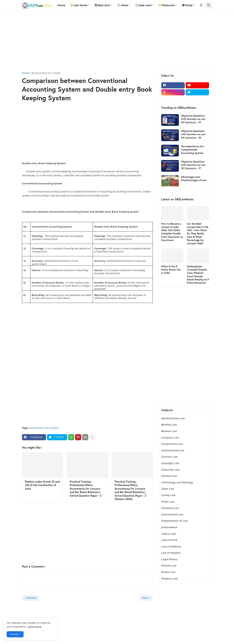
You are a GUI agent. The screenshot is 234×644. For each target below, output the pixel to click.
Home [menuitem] (61, 5)
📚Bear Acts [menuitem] (102, 5)
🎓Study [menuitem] (187, 5)
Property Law (169, 579)
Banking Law (169, 425)
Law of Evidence (171, 547)
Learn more (34, 627)
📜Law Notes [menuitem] (79, 5)
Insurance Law (170, 508)
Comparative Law (172, 444)
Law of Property (171, 553)
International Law (172, 514)
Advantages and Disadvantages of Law (194, 179)
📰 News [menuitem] (122, 5)
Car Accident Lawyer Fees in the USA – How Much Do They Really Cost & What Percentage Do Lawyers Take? (198, 234)
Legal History (169, 559)
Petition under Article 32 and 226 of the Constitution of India (42, 485)
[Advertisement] (117, 41)
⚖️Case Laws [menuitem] (143, 5)
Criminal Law (169, 476)
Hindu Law (168, 502)
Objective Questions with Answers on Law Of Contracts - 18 (193, 134)
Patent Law (168, 572)
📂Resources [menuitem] (167, 5)
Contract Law (169, 457)
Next (145, 598)
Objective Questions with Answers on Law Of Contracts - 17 (193, 165)
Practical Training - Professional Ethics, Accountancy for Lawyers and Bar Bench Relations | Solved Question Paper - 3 (86, 489)
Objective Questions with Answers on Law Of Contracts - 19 (193, 119)
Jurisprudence (169, 527)
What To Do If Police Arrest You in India (171, 270)
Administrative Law (173, 418)
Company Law (170, 438)
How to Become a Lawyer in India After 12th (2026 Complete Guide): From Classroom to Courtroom (172, 232)
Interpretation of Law (175, 521)
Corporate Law (170, 470)
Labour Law (168, 534)
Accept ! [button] (15, 634)
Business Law (169, 431)
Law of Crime (169, 540)
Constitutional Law (173, 450)
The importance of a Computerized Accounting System (192, 150)
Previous (32, 598)
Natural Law (169, 566)
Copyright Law (170, 463)
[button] (201, 5)
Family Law (168, 495)
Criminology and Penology (177, 482)
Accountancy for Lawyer (46, 73)
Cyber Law (168, 489)
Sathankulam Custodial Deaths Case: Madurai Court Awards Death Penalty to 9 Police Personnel (198, 275)
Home (26, 73)
